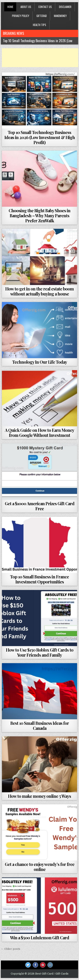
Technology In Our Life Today (40, 362)
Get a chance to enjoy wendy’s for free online (40, 867)
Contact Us (45, 7)
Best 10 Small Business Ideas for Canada (40, 726)
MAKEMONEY (60, 16)
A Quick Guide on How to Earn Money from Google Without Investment (39, 433)
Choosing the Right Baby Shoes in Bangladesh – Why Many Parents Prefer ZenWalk (39, 215)
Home (10, 7)
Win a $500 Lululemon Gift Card (40, 938)
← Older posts (11, 949)
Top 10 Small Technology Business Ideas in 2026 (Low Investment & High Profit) (40, 137)
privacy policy (21, 16)
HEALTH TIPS (39, 25)
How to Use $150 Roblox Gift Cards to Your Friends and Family (40, 652)
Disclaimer (65, 7)
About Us (26, 7)
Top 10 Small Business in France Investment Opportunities (39, 579)
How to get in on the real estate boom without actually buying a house (39, 291)
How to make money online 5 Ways (39, 796)
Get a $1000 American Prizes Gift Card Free (40, 506)
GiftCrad (42, 16)
